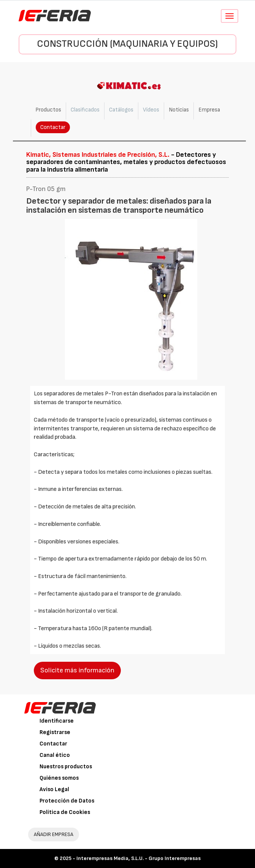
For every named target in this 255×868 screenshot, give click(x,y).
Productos (48, 110)
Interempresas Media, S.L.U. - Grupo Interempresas (139, 858)
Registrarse (55, 732)
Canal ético (55, 755)
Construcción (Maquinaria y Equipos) (127, 44)
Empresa (209, 110)
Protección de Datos (67, 801)
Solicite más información (77, 670)
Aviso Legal (54, 789)
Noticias (179, 110)
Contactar (53, 127)
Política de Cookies (65, 812)
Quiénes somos (59, 778)
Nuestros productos (66, 767)
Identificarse (57, 721)
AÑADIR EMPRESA (54, 834)
